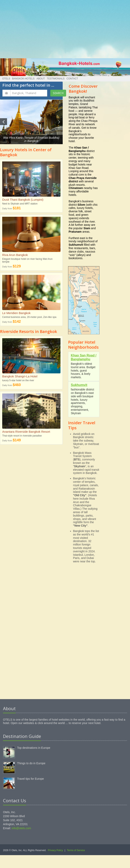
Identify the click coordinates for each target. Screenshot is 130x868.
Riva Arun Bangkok (15, 255)
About (41, 79)
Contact (72, 79)
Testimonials (56, 79)
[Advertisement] (65, 28)
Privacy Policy (56, 850)
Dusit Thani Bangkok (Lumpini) (23, 200)
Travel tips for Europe (30, 779)
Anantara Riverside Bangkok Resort (26, 432)
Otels (6, 79)
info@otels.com (21, 828)
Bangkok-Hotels (23, 79)
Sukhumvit (79, 385)
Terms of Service (76, 850)
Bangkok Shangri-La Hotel (20, 376)
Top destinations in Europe (34, 748)
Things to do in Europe (31, 763)
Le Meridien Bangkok (16, 313)
